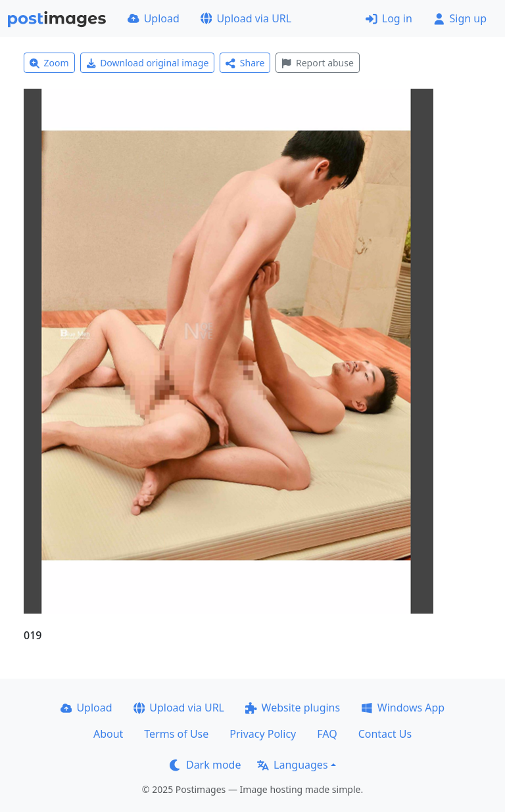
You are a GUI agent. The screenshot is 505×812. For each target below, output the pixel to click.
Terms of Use (176, 734)
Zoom (49, 63)
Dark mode (205, 765)
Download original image (148, 63)
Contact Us (385, 734)
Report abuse (317, 63)
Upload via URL (246, 18)
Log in (389, 18)
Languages (292, 765)
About (108, 734)
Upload (154, 18)
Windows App (403, 708)
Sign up (460, 18)
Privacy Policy (263, 734)
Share (245, 63)
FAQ (327, 734)
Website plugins (293, 708)
